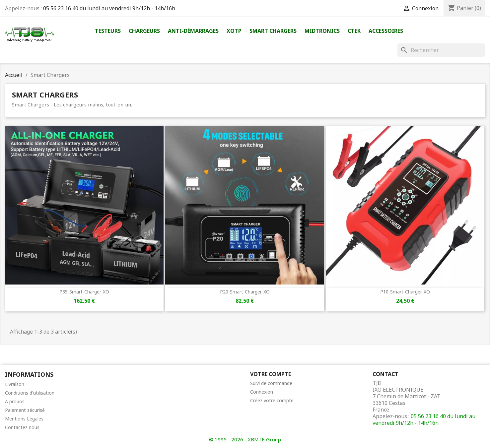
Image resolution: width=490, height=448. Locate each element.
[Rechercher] (441, 50)
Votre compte (271, 374)
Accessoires (386, 31)
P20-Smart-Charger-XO (245, 292)
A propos (15, 401)
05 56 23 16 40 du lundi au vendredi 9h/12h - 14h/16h (109, 8)
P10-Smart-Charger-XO (405, 292)
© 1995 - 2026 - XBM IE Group (245, 439)
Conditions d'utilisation (30, 393)
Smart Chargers (273, 31)
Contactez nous (22, 427)
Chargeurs (144, 31)
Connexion (262, 392)
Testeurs (108, 31)
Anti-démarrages (193, 31)
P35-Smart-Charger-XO (84, 292)
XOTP (234, 31)
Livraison (15, 384)
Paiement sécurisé (25, 410)
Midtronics (322, 31)
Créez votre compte (272, 400)
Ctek (354, 31)
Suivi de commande (271, 383)
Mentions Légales (24, 419)
